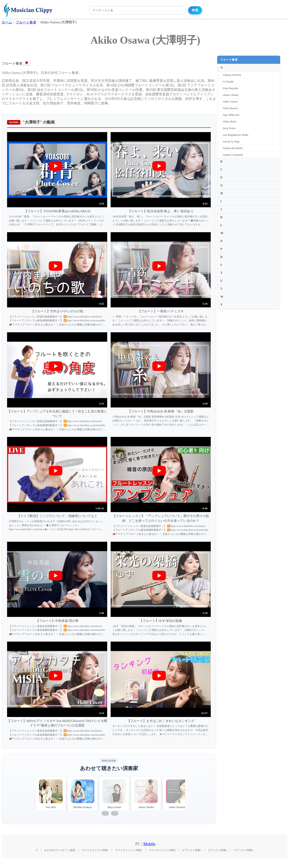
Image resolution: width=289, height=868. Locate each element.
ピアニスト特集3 (244, 850)
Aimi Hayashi (230, 88)
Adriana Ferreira (232, 75)
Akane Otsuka (230, 95)
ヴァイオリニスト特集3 (162, 850)
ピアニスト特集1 (192, 850)
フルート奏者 (229, 60)
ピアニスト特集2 (218, 850)
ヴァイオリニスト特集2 (129, 850)
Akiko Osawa (230, 101)
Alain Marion (230, 108)
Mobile (149, 844)
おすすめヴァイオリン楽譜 (60, 850)
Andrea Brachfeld (233, 148)
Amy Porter (229, 128)
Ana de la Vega (231, 141)
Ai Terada (228, 82)
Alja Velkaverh (231, 115)
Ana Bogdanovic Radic (236, 135)
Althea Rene (230, 121)
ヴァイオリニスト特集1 (95, 850)
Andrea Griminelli (233, 155)
